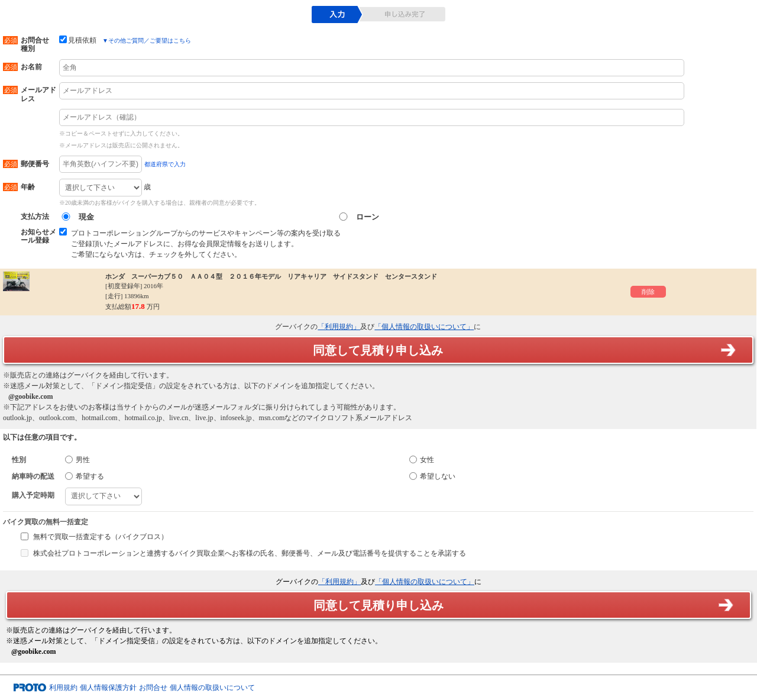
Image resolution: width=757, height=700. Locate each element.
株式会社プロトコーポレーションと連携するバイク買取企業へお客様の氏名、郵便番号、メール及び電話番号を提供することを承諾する (250, 553)
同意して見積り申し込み (378, 350)
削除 (648, 292)
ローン (358, 217)
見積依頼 (78, 40)
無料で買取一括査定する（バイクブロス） (101, 537)
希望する (85, 476)
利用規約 (63, 688)
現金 (77, 217)
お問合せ (153, 688)
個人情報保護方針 (108, 688)
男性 (77, 460)
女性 (422, 460)
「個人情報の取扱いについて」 (424, 327)
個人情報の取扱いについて (212, 688)
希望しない (432, 476)
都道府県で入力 (165, 164)
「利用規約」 (339, 327)
